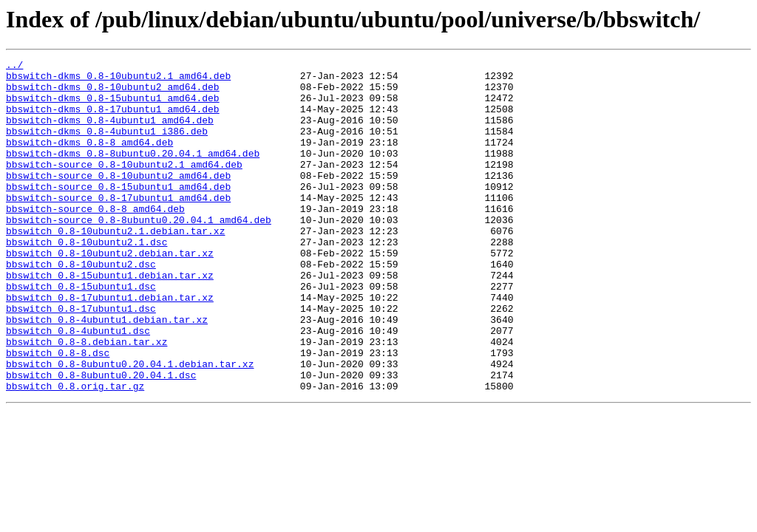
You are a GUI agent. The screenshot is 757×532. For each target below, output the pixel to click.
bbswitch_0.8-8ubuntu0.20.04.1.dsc (101, 439)
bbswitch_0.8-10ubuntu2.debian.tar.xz (110, 293)
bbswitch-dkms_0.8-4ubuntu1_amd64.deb (110, 133)
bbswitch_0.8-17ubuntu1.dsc (81, 359)
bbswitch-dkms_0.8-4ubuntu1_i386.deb (107, 146)
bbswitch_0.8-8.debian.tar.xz (86, 399)
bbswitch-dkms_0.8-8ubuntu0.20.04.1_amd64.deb (133, 173)
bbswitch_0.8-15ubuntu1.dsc (81, 332)
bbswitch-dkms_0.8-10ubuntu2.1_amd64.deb (118, 80)
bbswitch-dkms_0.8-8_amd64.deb (89, 160)
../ (14, 66)
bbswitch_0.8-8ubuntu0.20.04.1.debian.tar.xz (130, 426)
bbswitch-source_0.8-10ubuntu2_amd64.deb (118, 199)
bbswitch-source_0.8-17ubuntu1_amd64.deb (118, 226)
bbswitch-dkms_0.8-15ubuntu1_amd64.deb (113, 106)
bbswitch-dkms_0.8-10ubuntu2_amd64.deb (113, 93)
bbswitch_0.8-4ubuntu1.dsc (78, 386)
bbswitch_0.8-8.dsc (58, 412)
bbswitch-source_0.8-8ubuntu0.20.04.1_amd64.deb (139, 253)
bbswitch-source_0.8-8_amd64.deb (95, 239)
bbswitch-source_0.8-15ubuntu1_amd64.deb (118, 213)
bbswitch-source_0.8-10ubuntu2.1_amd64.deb (124, 186)
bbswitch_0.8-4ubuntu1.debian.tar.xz (107, 372)
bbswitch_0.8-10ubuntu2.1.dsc (86, 279)
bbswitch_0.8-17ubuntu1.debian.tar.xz (110, 346)
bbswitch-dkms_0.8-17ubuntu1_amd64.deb (113, 120)
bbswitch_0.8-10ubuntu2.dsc (81, 306)
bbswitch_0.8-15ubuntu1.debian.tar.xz (110, 319)
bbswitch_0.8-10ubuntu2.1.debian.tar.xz (115, 266)
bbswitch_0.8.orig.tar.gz (75, 452)
